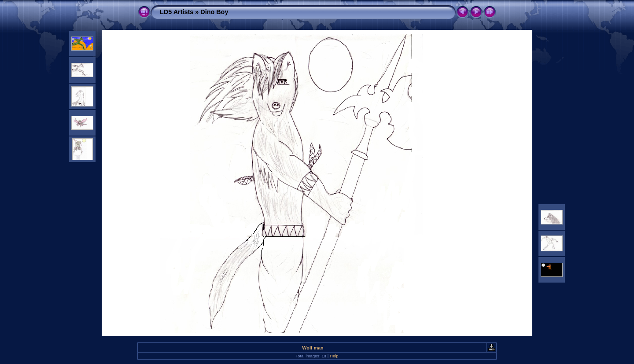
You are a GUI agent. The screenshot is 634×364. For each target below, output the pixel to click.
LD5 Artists (177, 12)
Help (334, 356)
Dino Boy (214, 12)
